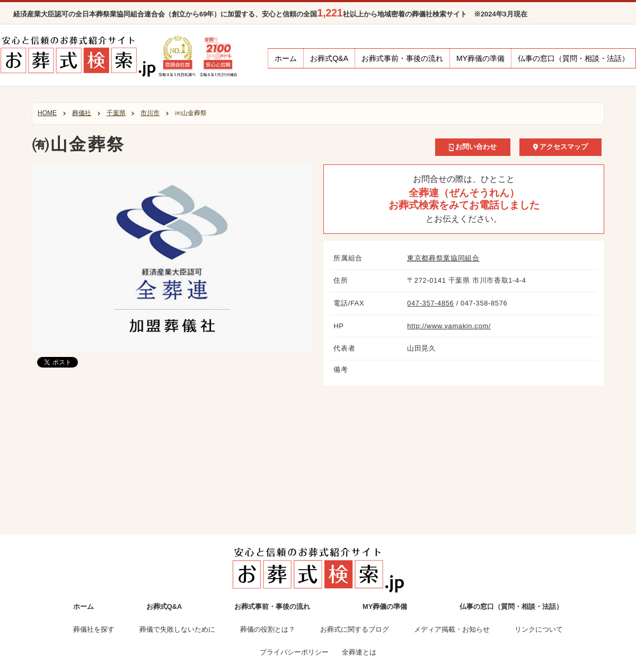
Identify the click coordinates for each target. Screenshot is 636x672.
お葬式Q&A (329, 58)
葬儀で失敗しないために (177, 629)
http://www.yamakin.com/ (449, 326)
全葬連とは (359, 652)
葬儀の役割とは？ (268, 629)
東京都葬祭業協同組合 (443, 258)
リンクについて (539, 629)
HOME (47, 113)
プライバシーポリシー (294, 652)
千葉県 (116, 113)
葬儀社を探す (94, 629)
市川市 (150, 113)
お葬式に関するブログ (355, 629)
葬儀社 (82, 113)
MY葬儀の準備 (480, 58)
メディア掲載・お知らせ (452, 629)
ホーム (286, 58)
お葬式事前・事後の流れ (402, 58)
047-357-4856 (430, 303)
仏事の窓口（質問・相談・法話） (573, 58)
